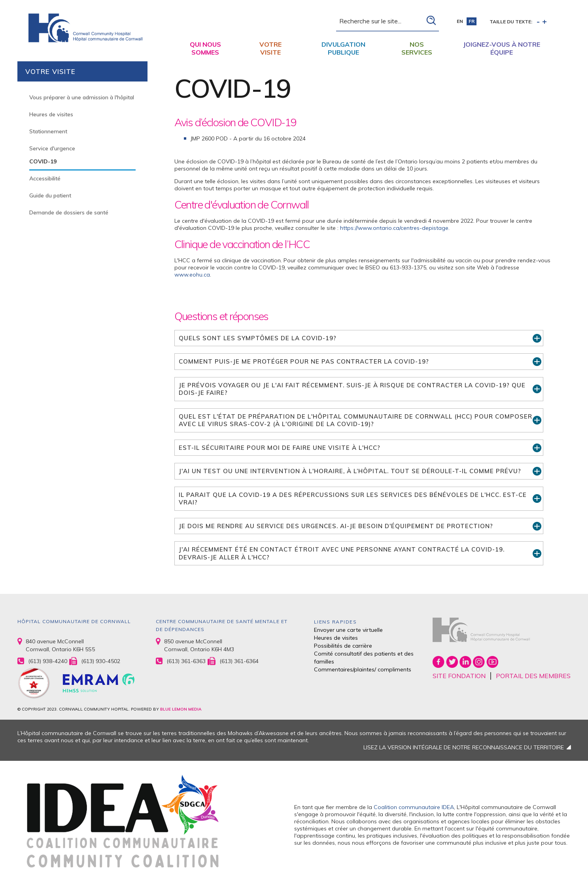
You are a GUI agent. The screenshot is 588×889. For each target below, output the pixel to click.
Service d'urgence (52, 148)
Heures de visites (51, 114)
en (460, 21)
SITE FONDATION (459, 676)
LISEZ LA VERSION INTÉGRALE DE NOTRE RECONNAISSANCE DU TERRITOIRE (464, 747)
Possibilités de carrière (343, 646)
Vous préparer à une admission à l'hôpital (82, 97)
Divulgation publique (343, 48)
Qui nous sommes (205, 48)
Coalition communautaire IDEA (414, 807)
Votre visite (270, 48)
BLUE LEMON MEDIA (181, 709)
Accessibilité (45, 178)
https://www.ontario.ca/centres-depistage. (395, 228)
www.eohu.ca (192, 275)
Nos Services (417, 48)
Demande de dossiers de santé (69, 212)
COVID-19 (43, 161)
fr (472, 21)
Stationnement (48, 131)
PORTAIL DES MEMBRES (533, 676)
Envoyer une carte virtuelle (348, 630)
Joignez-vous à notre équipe (502, 48)
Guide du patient (50, 195)
